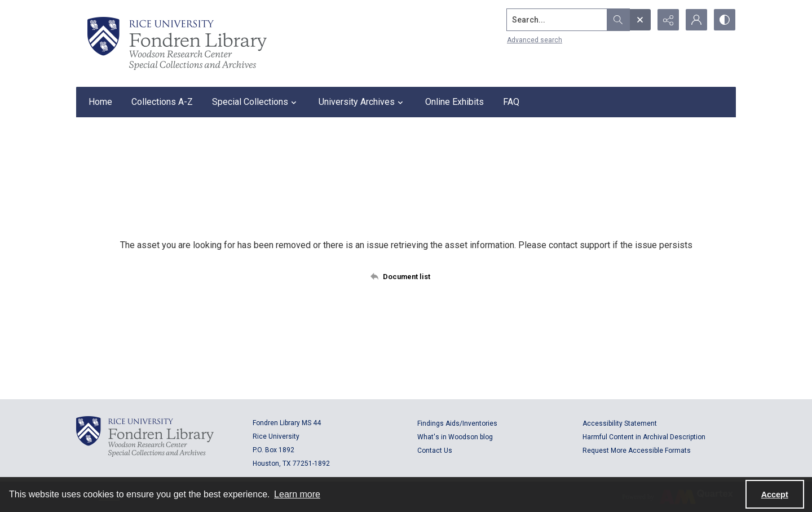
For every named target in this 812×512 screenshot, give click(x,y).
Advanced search (535, 40)
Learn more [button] (297, 494)
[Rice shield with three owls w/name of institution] (177, 43)
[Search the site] (557, 20)
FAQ (511, 102)
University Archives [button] (362, 102)
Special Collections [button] (256, 102)
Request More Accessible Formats (637, 451)
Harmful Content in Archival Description (644, 437)
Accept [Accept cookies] (775, 495)
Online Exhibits (454, 102)
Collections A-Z (162, 102)
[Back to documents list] (406, 276)
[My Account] (696, 20)
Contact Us (435, 451)
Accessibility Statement (620, 423)
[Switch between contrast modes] (725, 20)
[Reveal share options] (668, 20)
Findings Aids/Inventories (457, 423)
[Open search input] (640, 20)
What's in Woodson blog (455, 437)
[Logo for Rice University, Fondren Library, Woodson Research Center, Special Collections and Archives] (145, 436)
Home (100, 102)
